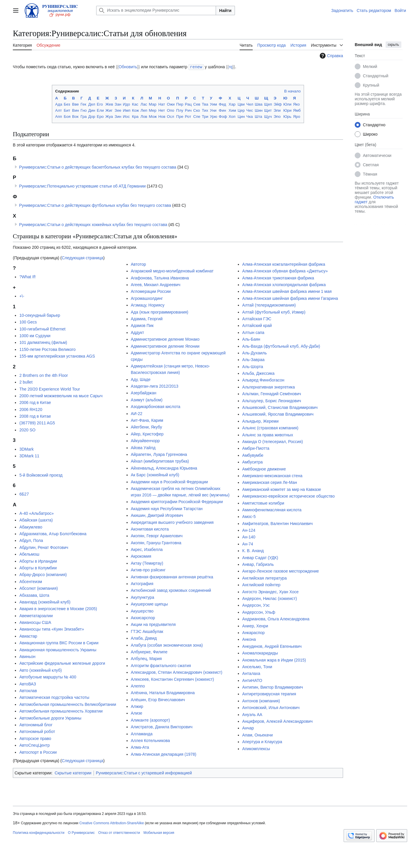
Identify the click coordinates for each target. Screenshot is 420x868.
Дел (92, 104)
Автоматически (377, 155)
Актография (142, 583)
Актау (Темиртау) (147, 563)
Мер (153, 110)
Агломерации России (151, 291)
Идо (126, 104)
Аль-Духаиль (254, 353)
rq (231, 67)
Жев (109, 104)
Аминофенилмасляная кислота (272, 510)
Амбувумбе (253, 455)
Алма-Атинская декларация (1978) (164, 754)
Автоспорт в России (38, 752)
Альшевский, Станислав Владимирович (280, 407)
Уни (213, 110)
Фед (223, 104)
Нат (162, 104)
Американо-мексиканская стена (272, 475)
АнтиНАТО (252, 680)
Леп (144, 110)
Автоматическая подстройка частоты (54, 697)
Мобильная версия (159, 832)
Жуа (109, 116)
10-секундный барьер (40, 315)
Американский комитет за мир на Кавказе (282, 489)
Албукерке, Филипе (149, 652)
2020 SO (27, 430)
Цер (241, 110)
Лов (144, 116)
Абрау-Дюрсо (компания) (43, 574)
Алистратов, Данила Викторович (162, 727)
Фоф (223, 116)
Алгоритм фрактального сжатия (161, 665)
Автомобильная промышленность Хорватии (61, 711)
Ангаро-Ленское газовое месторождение (281, 571)
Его (100, 104)
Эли (277, 110)
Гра (84, 116)
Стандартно (374, 125)
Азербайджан (144, 393)
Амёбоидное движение (264, 469)
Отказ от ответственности (119, 832)
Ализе (137, 713)
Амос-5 (249, 516)
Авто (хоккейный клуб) (41, 670)
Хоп (232, 116)
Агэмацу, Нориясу (148, 305)
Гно (84, 110)
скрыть (393, 45)
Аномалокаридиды (260, 653)
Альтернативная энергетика (268, 387)
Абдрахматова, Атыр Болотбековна (53, 533)
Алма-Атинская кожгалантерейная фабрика (284, 264)
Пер (180, 104)
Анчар (248, 728)
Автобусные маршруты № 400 (48, 677)
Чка (249, 116)
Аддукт (137, 332)
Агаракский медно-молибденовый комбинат (172, 271)
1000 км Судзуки (35, 335)
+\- (22, 296)
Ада (59, 104)
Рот (188, 116)
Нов (162, 116)
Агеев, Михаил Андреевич (156, 284)
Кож (136, 110)
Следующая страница (83, 258)
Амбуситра (252, 462)
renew (196, 67)
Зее (118, 110)
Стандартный (376, 76)
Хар (232, 104)
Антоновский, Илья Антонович (271, 707)
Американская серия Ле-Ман (270, 482)
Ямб (297, 110)
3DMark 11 (29, 456)
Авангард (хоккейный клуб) (45, 602)
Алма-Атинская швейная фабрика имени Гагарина (290, 298)
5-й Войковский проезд (41, 475)
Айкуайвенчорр (145, 440)
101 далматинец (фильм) (43, 342)
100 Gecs (28, 322)
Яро (296, 116)
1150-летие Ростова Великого (47, 349)
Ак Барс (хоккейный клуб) (155, 475)
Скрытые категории (73, 773)
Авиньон (27, 656)
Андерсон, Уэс (256, 605)
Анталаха (251, 673)
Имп (126, 110)
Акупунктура (143, 597)
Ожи (171, 104)
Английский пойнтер (261, 584)
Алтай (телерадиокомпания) (269, 305)
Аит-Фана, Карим (147, 420)
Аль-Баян (251, 339)
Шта (259, 116)
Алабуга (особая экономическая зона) (167, 645)
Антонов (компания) (261, 701)
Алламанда (142, 734)
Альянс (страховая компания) (270, 428)
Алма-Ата (140, 747)
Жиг (109, 110)
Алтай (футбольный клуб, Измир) (274, 312)
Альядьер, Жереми (260, 421)
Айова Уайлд (143, 447)
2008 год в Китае (35, 416)
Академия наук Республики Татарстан (167, 508)
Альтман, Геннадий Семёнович (272, 393)
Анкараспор (253, 632)
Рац (188, 104)
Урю (213, 116)
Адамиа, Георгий (147, 318)
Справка (331, 56)
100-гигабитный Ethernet (42, 329)
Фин (223, 110)
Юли (287, 104)
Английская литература (265, 578)
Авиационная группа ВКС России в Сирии (59, 643)
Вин (75, 110)
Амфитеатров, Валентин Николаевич (277, 523)
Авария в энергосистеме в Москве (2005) (58, 608)
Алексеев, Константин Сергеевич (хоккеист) (173, 679)
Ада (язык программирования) (160, 312)
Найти (225, 10)
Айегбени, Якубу (146, 427)
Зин (118, 116)
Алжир (137, 706)
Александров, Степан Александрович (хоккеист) (177, 672)
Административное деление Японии (165, 346)
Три (205, 116)
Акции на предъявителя (153, 624)
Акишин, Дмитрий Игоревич (157, 515)
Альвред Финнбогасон (263, 380)
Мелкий (370, 66)
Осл (171, 116)
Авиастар (28, 636)
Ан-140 (249, 537)
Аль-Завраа (253, 359)
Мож (153, 116)
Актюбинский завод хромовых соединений (171, 590)
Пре (180, 116)
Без (67, 104)
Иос (126, 116)
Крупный (371, 85)
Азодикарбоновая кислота (156, 406)
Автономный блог (36, 724)
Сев (197, 104)
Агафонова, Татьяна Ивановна (160, 278)
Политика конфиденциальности (39, 832)
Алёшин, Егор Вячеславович (158, 699)
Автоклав (28, 690)
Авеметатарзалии (36, 615)
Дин (92, 110)
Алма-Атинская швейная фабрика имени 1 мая (287, 291)
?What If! (27, 276)
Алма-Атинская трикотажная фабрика (278, 278)
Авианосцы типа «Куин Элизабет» (52, 629)
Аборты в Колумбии (38, 568)
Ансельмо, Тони (257, 666)
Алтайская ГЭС (257, 318)
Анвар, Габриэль (258, 564)
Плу (180, 110)
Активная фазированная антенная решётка (172, 577)
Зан (118, 104)
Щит (268, 110)
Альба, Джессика (258, 373)
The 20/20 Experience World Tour (50, 389)
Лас (144, 104)
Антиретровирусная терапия (269, 694)
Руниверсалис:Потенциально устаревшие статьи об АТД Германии (82, 186)
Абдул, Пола (31, 540)
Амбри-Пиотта (256, 448)
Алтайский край (257, 325)
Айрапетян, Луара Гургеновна (159, 454)
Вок (75, 116)
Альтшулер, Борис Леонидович (272, 400)
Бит (67, 110)
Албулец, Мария (146, 658)
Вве (75, 104)
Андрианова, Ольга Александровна (276, 619)
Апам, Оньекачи (258, 735)
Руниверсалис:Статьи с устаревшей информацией (144, 773)
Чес (250, 110)
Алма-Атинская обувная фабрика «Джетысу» (285, 271)
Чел (250, 104)
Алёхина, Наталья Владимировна (163, 692)
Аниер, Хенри (255, 626)
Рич (188, 110)
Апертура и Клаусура (262, 741)
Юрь (287, 116)
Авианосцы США (35, 622)
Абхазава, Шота (34, 595)
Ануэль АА (252, 714)
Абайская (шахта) (36, 520)
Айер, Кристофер (147, 434)
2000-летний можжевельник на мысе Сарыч (61, 395)
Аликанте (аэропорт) (150, 720)
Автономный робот (37, 731)
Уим (213, 104)
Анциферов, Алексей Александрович (277, 721)
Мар (153, 104)
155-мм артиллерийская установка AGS (57, 356)
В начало (292, 91)
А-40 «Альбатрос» (36, 513)
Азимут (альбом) (147, 400)
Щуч (268, 116)
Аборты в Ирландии (38, 561)
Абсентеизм (31, 581)
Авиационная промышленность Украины (58, 650)
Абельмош (29, 554)
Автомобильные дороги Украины (50, 718)
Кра (135, 116)
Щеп (268, 104)
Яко (296, 104)
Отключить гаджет (374, 199)
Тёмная (370, 174)
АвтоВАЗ (28, 684)
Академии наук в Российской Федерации (169, 482)
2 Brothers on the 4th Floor (44, 375)
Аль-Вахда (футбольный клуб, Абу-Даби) (281, 346)
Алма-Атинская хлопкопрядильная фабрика (284, 284)
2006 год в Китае (35, 402)
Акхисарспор (143, 617)
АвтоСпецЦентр (34, 745)
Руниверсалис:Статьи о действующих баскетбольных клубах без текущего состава (97, 167)
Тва (205, 104)
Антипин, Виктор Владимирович (273, 687)
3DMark (26, 449)
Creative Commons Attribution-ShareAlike (111, 823)
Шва (259, 104)
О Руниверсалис (81, 832)
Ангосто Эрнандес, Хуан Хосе (270, 591)
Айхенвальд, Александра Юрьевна (164, 468)
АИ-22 (137, 413)
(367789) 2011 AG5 (37, 423)
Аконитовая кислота (150, 529)
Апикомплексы (256, 748)
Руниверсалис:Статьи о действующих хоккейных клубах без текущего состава (93, 224)
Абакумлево (31, 527)
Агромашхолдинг (147, 298)
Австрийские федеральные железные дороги (62, 663)
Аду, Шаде (141, 379)
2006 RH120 (31, 409)
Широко (370, 134)
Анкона (249, 639)
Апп (58, 116)
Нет (162, 110)
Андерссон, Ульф (259, 612)
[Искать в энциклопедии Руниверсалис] (156, 10)
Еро (100, 116)
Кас (135, 104)
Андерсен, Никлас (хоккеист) (270, 598)
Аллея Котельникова (150, 740)
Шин (259, 110)
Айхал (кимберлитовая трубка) (160, 461)
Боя (67, 116)
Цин (241, 116)
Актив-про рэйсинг (148, 570)
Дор (92, 116)
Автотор (138, 264)
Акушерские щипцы (149, 604)
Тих (205, 110)
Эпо (277, 116)
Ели (100, 110)
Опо (171, 110)
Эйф (278, 104)
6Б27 (24, 494)
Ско (197, 110)
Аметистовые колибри (263, 503)
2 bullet (26, 382)
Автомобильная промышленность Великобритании (68, 704)
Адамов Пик (142, 325)
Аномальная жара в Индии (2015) (274, 660)
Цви (241, 104)
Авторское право (35, 738)
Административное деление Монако (165, 339)
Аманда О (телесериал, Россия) (273, 441)
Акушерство (142, 611)
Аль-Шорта (253, 366)
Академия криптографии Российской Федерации (177, 501)
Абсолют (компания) (38, 588)
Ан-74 (248, 544)
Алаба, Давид (144, 638)
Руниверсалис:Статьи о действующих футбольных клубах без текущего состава (95, 205)
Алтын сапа (253, 332)
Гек (83, 104)
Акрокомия (141, 556)
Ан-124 (249, 530)
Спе (197, 116)
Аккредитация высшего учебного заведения (172, 522)
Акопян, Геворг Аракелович (157, 535)
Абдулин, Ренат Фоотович (44, 547)
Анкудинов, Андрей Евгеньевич (272, 646)
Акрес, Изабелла (147, 549)
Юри (287, 110)
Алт (58, 110)
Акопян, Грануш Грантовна (156, 542)
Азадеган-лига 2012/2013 (155, 386)
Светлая (371, 165)
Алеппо (138, 686)
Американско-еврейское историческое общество (288, 496)
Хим (232, 110)
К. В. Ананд (253, 550)
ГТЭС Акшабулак (147, 631)
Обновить (128, 67)
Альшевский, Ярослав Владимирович (278, 414)
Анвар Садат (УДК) (260, 557)
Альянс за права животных (268, 435)
